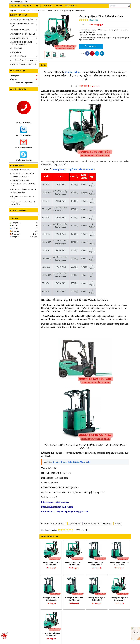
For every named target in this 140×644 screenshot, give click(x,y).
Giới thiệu (27, 6)
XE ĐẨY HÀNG (17, 48)
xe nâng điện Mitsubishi (92, 524)
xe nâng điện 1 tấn (75, 524)
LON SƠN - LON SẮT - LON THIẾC (24, 64)
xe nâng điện (115, 38)
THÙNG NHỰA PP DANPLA (21, 30)
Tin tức (59, 6)
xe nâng (117, 524)
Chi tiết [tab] (43, 65)
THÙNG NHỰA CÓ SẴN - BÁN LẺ (23, 34)
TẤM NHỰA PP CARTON (20, 180)
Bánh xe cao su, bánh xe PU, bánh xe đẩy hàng (23, 203)
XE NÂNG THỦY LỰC (19, 56)
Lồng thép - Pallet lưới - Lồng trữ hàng (23, 197)
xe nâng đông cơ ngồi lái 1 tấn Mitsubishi (73, 169)
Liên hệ (38, 6)
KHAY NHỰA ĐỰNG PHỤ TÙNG (23, 173)
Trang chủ (15, 6)
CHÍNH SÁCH (71, 6)
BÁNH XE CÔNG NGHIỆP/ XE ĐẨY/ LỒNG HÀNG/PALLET (22, 43)
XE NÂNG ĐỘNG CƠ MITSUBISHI (23, 60)
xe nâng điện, (72, 72)
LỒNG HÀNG (16, 52)
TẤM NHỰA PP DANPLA (20, 38)
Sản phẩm (48, 6)
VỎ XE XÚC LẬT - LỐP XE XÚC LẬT (23, 25)
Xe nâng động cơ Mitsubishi (96, 38)
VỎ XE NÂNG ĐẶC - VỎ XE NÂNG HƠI (24, 185)
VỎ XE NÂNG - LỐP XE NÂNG (22, 20)
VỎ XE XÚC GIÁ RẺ (18, 193)
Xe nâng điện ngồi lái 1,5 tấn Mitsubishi (71, 462)
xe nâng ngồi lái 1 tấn (59, 524)
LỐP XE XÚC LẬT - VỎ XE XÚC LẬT (24, 189)
